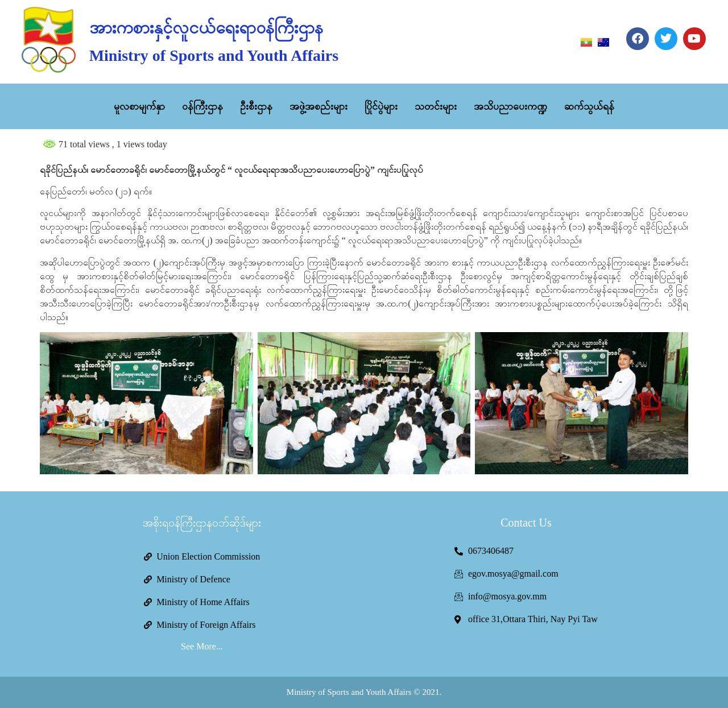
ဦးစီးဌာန (256, 106)
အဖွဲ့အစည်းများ (318, 106)
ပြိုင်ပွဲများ (381, 106)
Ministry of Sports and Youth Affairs (214, 55)
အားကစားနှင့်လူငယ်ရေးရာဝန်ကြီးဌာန (206, 28)
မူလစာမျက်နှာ (139, 106)
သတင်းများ (436, 106)
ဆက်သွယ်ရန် (589, 106)
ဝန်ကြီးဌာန (202, 106)
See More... (202, 646)
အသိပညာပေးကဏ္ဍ (510, 106)
